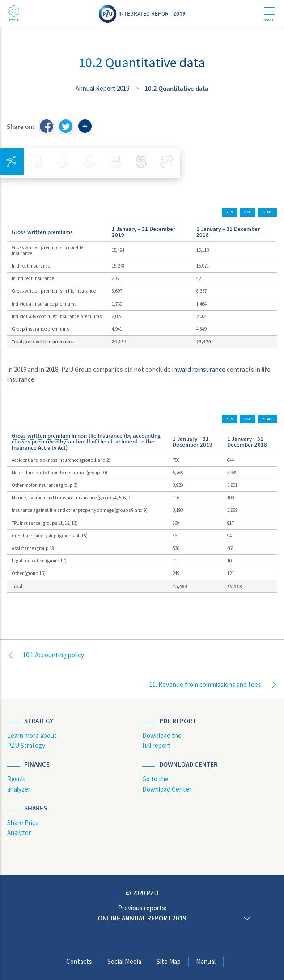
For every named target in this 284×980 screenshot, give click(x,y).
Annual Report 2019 (102, 88)
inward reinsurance (199, 369)
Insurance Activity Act (39, 448)
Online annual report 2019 (142, 918)
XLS (230, 212)
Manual (206, 961)
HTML (267, 212)
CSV (248, 212)
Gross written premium (41, 436)
